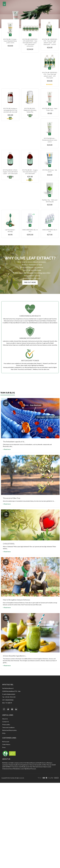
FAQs (4, 733)
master (44, 778)
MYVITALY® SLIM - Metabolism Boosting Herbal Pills (30, 110)
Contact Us (6, 722)
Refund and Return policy (9, 730)
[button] (30, 116)
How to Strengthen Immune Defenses (16, 600)
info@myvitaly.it (11, 694)
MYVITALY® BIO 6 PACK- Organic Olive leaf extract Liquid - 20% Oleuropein (10, 172)
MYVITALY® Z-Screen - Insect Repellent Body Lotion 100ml (10, 41)
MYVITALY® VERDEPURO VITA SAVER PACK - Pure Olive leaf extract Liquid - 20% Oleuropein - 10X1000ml (30, 43)
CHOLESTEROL (9, 544)
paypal (51, 778)
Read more (7, 449)
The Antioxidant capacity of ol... (14, 442)
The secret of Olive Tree (12, 498)
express (46, 778)
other (56, 778)
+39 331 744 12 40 (10, 697)
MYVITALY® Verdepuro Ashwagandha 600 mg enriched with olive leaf (10, 110)
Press (4, 747)
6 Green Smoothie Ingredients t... (15, 656)
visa (40, 778)
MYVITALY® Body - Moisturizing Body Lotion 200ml (50, 140)
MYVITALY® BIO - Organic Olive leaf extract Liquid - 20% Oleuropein (30, 172)
